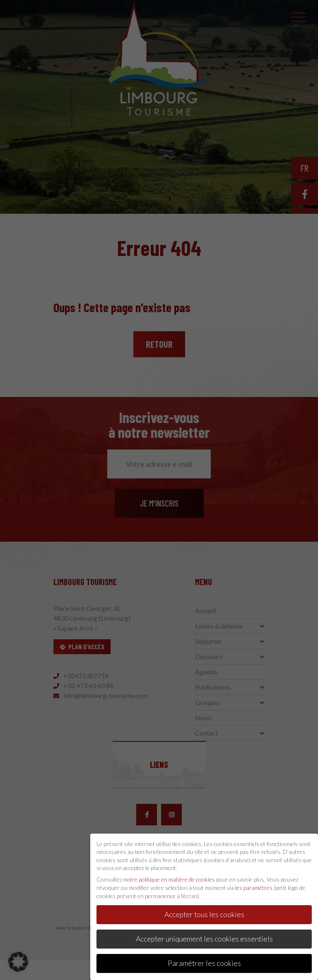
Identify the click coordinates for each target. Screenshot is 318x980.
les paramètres (254, 884)
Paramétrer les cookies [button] (204, 960)
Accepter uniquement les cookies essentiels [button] (204, 936)
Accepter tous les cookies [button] (204, 911)
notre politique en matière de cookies (169, 876)
